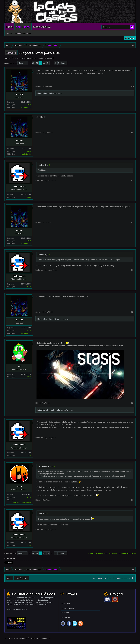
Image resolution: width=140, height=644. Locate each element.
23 (44, 63)
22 (41, 63)
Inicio (9, 27)
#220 (132, 529)
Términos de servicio (122, 578)
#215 (133, 270)
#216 (133, 312)
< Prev (21, 63)
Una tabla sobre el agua (22, 502)
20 (33, 63)
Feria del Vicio (18, 58)
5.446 (29, 377)
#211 (133, 86)
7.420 (29, 105)
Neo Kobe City (26, 107)
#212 (133, 133)
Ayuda (109, 578)
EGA (9, 578)
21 (37, 63)
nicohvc (40, 58)
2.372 (29, 497)
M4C (54, 319)
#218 (133, 438)
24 (48, 63)
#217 (133, 403)
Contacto (102, 578)
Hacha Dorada (44, 93)
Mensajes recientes (23, 33)
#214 (133, 222)
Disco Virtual (42, 27)
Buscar (10, 33)
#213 (133, 180)
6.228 (29, 197)
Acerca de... (67, 617)
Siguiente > (62, 63)
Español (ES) (21, 578)
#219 (133, 500)
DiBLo (19, 486)
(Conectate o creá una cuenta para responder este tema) (112, 553)
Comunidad (23, 27)
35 (55, 63)
